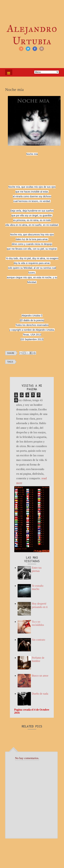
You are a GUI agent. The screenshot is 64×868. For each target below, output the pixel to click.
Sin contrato (38, 640)
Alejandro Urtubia (32, 35)
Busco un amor (40, 676)
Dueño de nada (40, 694)
